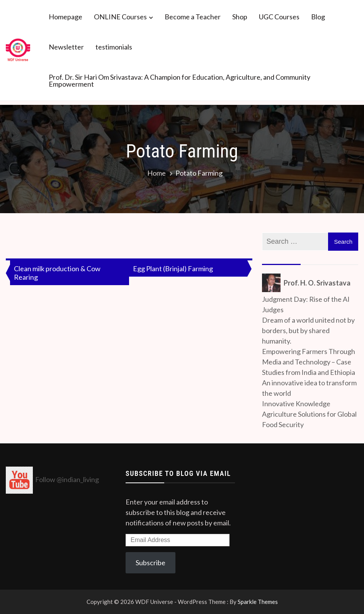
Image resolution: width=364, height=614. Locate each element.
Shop (240, 17)
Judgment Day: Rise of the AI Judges (306, 304)
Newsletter (66, 47)
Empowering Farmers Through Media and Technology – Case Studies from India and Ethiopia (309, 362)
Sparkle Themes (258, 602)
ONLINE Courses (120, 17)
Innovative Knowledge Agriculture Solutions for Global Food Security (309, 414)
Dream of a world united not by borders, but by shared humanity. (308, 330)
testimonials (114, 47)
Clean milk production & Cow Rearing (57, 273)
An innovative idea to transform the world (309, 388)
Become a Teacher (193, 17)
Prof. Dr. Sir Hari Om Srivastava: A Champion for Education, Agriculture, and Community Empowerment (179, 80)
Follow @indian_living (67, 479)
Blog (318, 17)
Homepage (65, 17)
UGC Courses (279, 17)
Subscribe (151, 563)
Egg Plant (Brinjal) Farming (173, 269)
